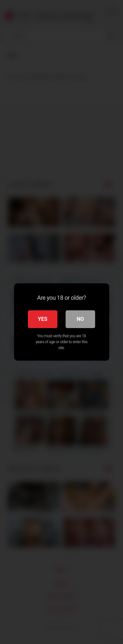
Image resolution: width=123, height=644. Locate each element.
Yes (43, 319)
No (80, 319)
